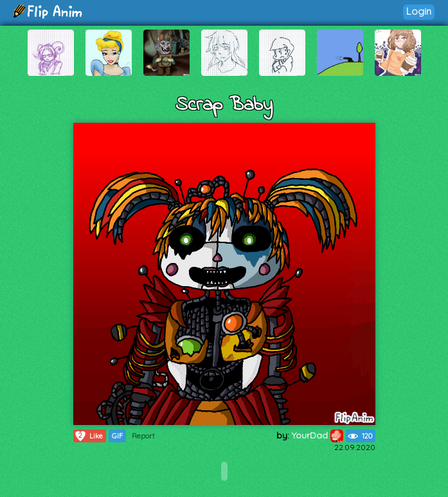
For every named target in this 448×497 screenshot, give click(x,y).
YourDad (318, 435)
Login (419, 11)
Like (88, 436)
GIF (117, 436)
